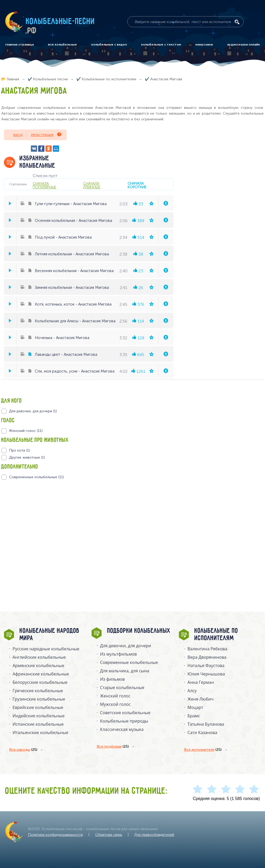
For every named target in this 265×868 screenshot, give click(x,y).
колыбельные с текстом (161, 44)
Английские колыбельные (39, 657)
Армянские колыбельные (38, 666)
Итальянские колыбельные (40, 732)
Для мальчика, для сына (125, 671)
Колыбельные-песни (61, 22)
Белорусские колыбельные (40, 682)
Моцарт (195, 707)
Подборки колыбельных (139, 631)
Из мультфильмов (119, 654)
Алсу (192, 691)
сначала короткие (137, 185)
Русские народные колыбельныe (46, 649)
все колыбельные (62, 44)
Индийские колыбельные (39, 716)
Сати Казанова (202, 732)
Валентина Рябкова (207, 649)
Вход (18, 135)
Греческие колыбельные (38, 691)
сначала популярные (44, 185)
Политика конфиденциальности (55, 835)
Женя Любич (200, 699)
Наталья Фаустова (206, 666)
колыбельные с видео (109, 44)
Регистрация (46, 135)
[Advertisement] (33, 536)
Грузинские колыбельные (39, 699)
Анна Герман (201, 682)
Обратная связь (109, 835)
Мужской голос (115, 704)
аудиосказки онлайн (243, 44)
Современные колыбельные (129, 662)
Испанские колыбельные (38, 724)
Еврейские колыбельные (38, 707)
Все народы (23, 750)
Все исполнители (203, 750)
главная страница (19, 44)
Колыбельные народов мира (50, 635)
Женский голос (115, 696)
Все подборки (113, 747)
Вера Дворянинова (207, 657)
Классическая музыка (122, 729)
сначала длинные (92, 185)
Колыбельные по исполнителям (216, 635)
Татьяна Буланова (206, 724)
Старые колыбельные (122, 687)
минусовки (204, 44)
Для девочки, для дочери (126, 646)
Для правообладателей (154, 835)
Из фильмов (113, 679)
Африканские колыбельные (41, 674)
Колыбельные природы (124, 721)
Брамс (194, 716)
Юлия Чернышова (206, 674)
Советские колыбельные (125, 713)
